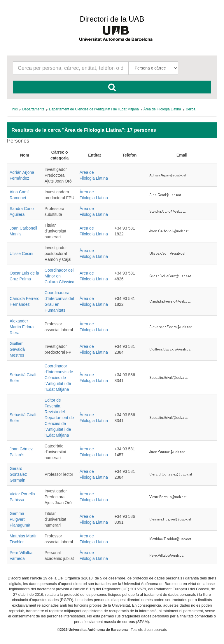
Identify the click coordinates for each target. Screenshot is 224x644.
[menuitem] (14, 109)
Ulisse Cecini (21, 254)
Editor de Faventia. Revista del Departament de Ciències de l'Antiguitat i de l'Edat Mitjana (59, 418)
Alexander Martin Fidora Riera (22, 327)
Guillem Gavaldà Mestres (17, 349)
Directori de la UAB (112, 19)
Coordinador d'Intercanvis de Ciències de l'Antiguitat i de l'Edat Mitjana (59, 378)
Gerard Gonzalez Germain (18, 474)
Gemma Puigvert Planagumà (20, 519)
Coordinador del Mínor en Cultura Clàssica (60, 276)
